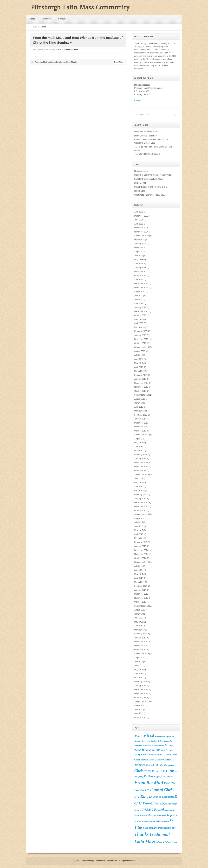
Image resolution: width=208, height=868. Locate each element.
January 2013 (140, 638)
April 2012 (139, 674)
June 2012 (139, 666)
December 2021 (141, 283)
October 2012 (140, 650)
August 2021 (140, 291)
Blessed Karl (149, 750)
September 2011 (141, 701)
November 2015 (141, 506)
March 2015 (139, 538)
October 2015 (140, 510)
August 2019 (140, 351)
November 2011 (141, 694)
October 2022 (140, 276)
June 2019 (139, 359)
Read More (119, 62)
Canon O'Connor (156, 760)
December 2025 (141, 216)
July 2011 (138, 709)
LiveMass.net (140, 183)
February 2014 (141, 586)
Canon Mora (171, 755)
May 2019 (139, 363)
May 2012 (139, 670)
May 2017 (139, 443)
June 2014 (139, 570)
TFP (174, 828)
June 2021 (139, 299)
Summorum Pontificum (157, 828)
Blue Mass (146, 755)
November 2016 (141, 467)
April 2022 (139, 280)
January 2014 (140, 590)
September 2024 (141, 236)
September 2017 (141, 435)
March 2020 (139, 327)
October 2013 (140, 602)
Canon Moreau (141, 760)
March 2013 (139, 630)
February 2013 (141, 634)
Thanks (74, 62)
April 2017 (139, 447)
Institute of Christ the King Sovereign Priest (153, 175)
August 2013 (140, 610)
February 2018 (141, 415)
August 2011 (140, 705)
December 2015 (141, 502)
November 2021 (141, 288)
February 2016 (141, 495)
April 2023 (139, 264)
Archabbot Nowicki (149, 741)
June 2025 (139, 220)
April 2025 (139, 224)
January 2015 (140, 546)
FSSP (168, 783)
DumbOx (59, 50)
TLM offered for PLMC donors (147, 154)
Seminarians (161, 821)
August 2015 (140, 518)
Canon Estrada (158, 755)
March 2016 (139, 490)
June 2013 (139, 618)
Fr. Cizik (167, 771)
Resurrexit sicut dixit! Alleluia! (147, 132)
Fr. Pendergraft (153, 776)
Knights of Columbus (161, 797)
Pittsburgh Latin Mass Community (80, 7)
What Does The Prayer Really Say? (150, 195)
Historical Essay (141, 171)
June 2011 (139, 713)
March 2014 (139, 582)
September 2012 (141, 654)
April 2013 (139, 626)
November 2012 (141, 646)
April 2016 (139, 487)
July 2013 (138, 614)
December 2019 (141, 339)
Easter (156, 771)
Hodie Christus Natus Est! (145, 136)
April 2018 (139, 407)
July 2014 (138, 566)
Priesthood (161, 816)
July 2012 (138, 662)
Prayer (152, 815)
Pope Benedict (169, 810)
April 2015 (139, 534)
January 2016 (140, 498)
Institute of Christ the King (59, 62)
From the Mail (41, 62)
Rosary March (147, 822)
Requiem (172, 815)
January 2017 (140, 459)
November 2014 (141, 554)
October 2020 (140, 315)
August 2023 (140, 252)
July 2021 (138, 296)
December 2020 (141, 311)
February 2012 (141, 682)
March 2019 (139, 371)
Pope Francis (141, 815)
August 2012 (140, 658)
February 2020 (141, 331)
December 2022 (141, 272)
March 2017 (139, 451)
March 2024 (139, 240)
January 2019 (140, 379)
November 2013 (141, 598)
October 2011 (140, 697)
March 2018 (139, 411)
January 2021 (140, 307)
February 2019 (141, 375)
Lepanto (166, 804)
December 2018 (141, 383)
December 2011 (141, 689)
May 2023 (139, 260)
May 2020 (139, 319)
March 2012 (139, 678)
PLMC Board (153, 810)
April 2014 (139, 578)
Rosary (138, 821)
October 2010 (140, 717)
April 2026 (139, 212)
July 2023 (138, 256)
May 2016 (139, 482)
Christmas (143, 771)
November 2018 (141, 387)
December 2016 (141, 463)
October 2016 (140, 471)
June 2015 (139, 526)
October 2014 (140, 558)
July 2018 (138, 403)
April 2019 (139, 367)
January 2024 (140, 244)
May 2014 (139, 574)
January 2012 (140, 686)
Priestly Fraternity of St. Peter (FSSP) (150, 187)
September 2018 (141, 395)
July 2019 (138, 355)
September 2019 (141, 347)
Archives (47, 19)
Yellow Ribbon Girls (166, 842)
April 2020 (139, 323)
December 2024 (141, 228)
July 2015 (138, 522)
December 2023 (141, 248)
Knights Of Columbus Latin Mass (148, 179)
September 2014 (141, 562)
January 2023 (140, 268)
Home (32, 19)
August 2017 (140, 439)
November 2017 (141, 427)
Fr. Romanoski (168, 777)
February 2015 (141, 542)
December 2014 (141, 550)
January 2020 (140, 335)
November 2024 (141, 232)
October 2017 (140, 431)
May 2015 (139, 530)
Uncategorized (72, 50)
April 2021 (139, 303)
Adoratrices (160, 737)
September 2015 (141, 514)
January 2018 (140, 419)
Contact (62, 19)
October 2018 (140, 391)
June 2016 (139, 479)
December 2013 (141, 594)
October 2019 (140, 343)
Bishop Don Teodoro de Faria (153, 746)
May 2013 (139, 622)
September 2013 (141, 606)
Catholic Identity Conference (161, 765)
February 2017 (141, 455)
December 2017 (141, 423)
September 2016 (141, 475)
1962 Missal (144, 736)
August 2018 (140, 399)
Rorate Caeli (140, 191)
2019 (35, 27)
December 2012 (141, 642)
